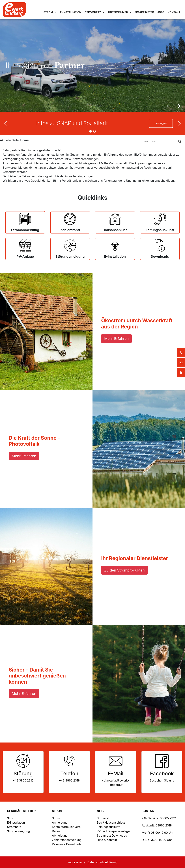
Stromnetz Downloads (112, 835)
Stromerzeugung (18, 831)
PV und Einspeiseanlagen (114, 831)
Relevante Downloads (67, 844)
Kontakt (174, 12)
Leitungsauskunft (109, 827)
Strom (50, 12)
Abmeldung (60, 835)
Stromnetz (95, 12)
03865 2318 (164, 825)
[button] (179, 106)
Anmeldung (60, 822)
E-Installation (71, 12)
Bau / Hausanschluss (111, 822)
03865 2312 (168, 818)
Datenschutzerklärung (103, 862)
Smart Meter (145, 12)
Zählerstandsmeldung (67, 840)
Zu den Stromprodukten (124, 570)
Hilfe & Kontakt (107, 840)
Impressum (75, 862)
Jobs (161, 12)
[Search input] (160, 142)
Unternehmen (120, 12)
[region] (92, 65)
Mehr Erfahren (116, 339)
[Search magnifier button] (180, 142)
